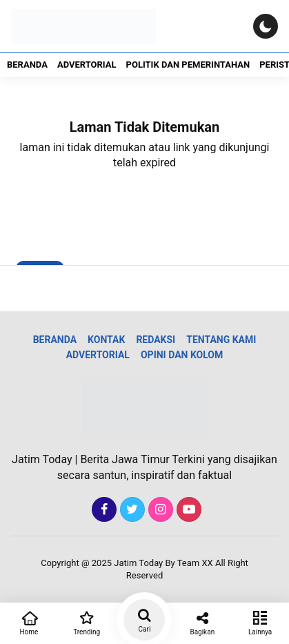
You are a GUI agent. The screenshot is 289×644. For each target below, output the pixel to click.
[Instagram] (159, 510)
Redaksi (156, 340)
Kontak (106, 340)
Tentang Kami (221, 340)
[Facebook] (102, 510)
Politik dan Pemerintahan (188, 65)
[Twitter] (131, 510)
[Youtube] (187, 510)
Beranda (27, 65)
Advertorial (87, 65)
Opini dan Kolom (182, 355)
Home (29, 622)
